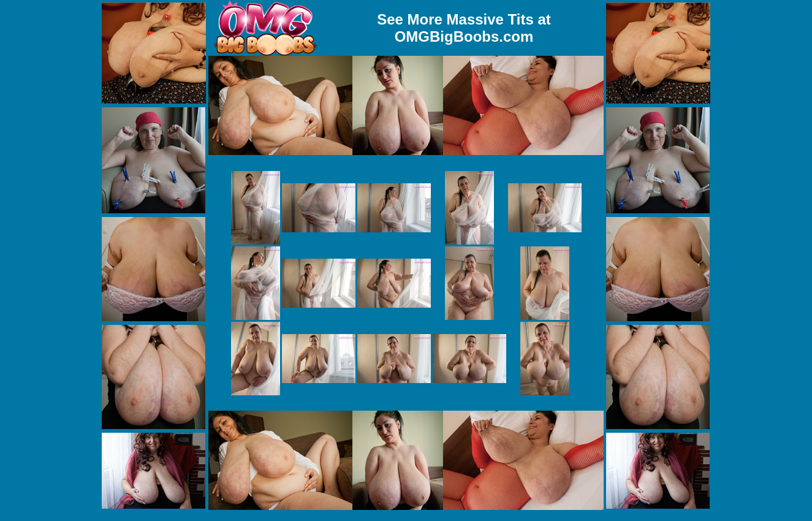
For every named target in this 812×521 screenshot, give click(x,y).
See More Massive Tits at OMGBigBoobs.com (464, 28)
